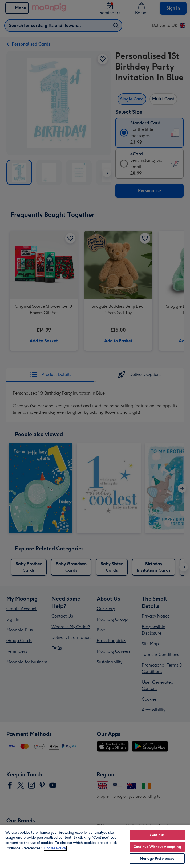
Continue (157, 835)
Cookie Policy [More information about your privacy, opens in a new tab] (55, 848)
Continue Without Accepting (157, 847)
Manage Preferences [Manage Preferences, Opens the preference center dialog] (157, 859)
